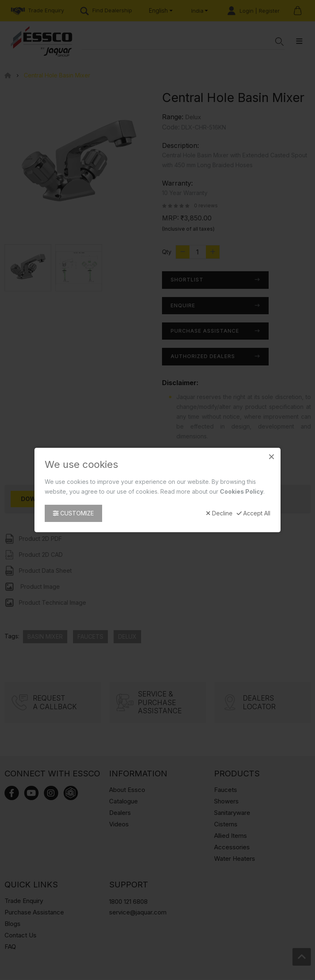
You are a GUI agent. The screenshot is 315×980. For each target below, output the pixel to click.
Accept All (253, 513)
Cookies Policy (242, 491)
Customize (73, 513)
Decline (219, 513)
